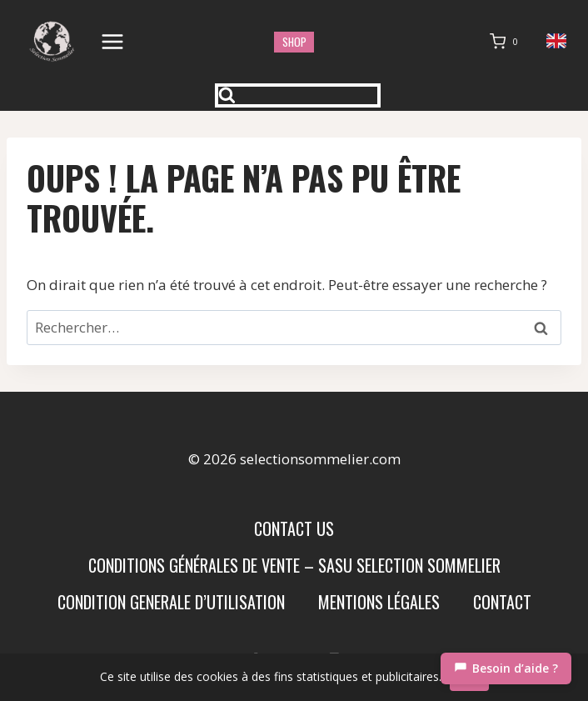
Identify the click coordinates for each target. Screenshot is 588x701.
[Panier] (507, 42)
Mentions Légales (379, 602)
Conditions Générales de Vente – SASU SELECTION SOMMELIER (294, 565)
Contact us (294, 528)
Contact (502, 602)
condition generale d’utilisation (171, 602)
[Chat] (506, 668)
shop (294, 42)
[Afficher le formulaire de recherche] (298, 95)
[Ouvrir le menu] (113, 41)
